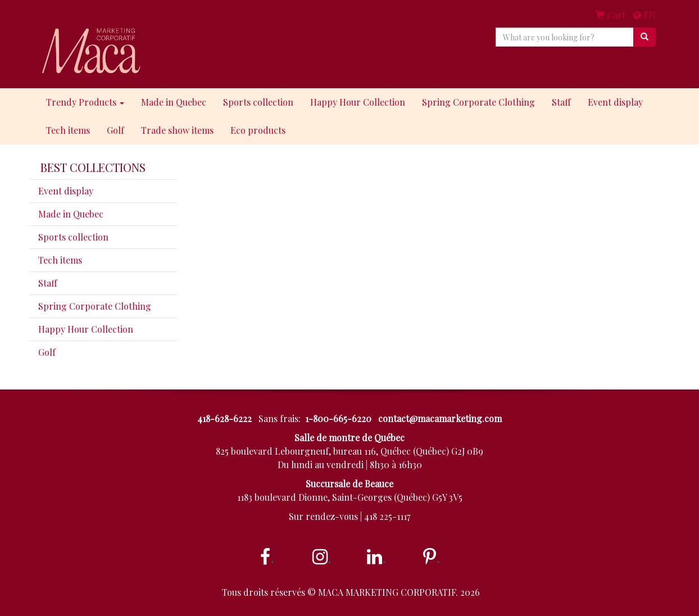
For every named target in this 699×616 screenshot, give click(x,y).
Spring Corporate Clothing (478, 102)
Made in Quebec (174, 102)
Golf (115, 130)
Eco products (258, 130)
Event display (615, 102)
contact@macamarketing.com (440, 418)
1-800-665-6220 (338, 418)
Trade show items (177, 130)
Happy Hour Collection (358, 102)
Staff (561, 102)
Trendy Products (85, 102)
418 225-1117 (387, 516)
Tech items (68, 130)
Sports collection (258, 102)
